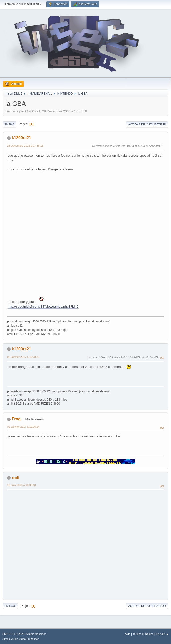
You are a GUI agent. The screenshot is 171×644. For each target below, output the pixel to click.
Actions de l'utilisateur (147, 124)
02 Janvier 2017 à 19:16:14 (23, 427)
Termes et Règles (143, 634)
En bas (10, 124)
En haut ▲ (162, 634)
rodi (15, 478)
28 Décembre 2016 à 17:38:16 (25, 146)
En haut (11, 606)
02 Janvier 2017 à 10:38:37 (23, 357)
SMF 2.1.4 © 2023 (13, 634)
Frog (16, 419)
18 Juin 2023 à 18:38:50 (22, 485)
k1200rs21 (21, 138)
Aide (128, 634)
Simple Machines (36, 634)
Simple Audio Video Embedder (21, 639)
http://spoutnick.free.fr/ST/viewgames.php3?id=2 (43, 306)
